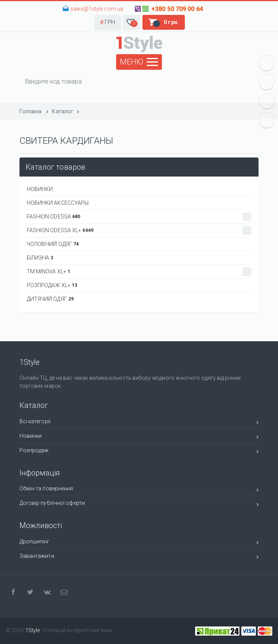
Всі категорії (139, 423)
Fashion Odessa (139, 217)
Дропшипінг (139, 543)
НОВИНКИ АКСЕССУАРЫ (58, 203)
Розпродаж (139, 452)
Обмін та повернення (139, 490)
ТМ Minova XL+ (139, 272)
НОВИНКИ (40, 189)
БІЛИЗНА (40, 258)
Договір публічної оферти (139, 504)
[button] (108, 22)
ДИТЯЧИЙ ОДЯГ (50, 299)
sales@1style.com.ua (97, 9)
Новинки (139, 437)
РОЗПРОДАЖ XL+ (52, 285)
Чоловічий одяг (53, 244)
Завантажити (139, 557)
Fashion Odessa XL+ (139, 230)
